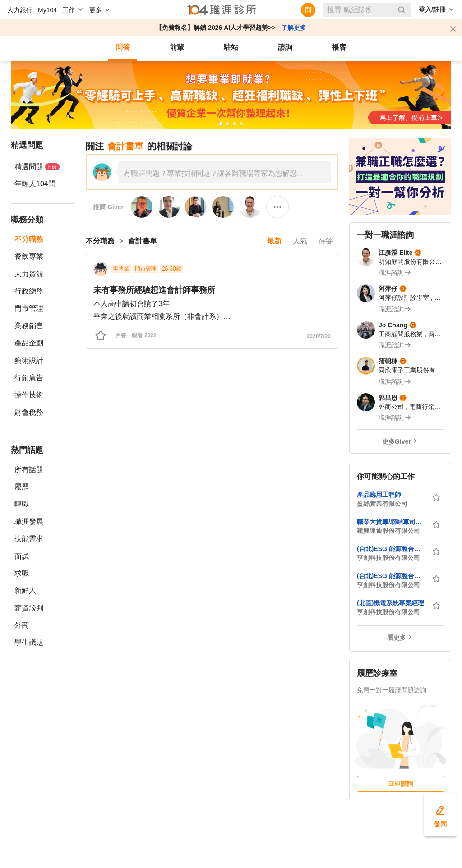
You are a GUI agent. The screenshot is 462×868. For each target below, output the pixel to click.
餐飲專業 (29, 256)
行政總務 (29, 291)
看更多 (397, 638)
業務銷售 (29, 326)
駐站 (231, 47)
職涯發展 (29, 521)
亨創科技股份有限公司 (388, 558)
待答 (326, 241)
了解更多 (294, 28)
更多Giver (397, 441)
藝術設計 (29, 361)
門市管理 (29, 308)
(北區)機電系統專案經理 (390, 603)
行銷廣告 (29, 378)
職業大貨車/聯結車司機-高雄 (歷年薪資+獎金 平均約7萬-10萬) (392, 522)
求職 (22, 573)
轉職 (22, 504)
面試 (22, 556)
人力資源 (29, 274)
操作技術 (29, 395)
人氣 (300, 241)
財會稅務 (29, 412)
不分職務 (29, 239)
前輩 (177, 47)
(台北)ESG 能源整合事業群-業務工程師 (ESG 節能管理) (392, 576)
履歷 (22, 487)
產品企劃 (29, 343)
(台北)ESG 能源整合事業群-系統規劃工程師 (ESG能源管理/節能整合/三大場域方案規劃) (392, 549)
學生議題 (29, 642)
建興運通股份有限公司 (388, 531)
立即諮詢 (401, 784)
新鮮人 (25, 590)
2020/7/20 (319, 336)
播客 (339, 47)
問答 (123, 47)
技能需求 (29, 539)
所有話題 (29, 470)
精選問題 (37, 167)
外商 (22, 625)
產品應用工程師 (379, 495)
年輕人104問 (35, 184)
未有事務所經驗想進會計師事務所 (154, 290)
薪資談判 (29, 608)
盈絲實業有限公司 (382, 504)
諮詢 (285, 47)
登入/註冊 (432, 9)
